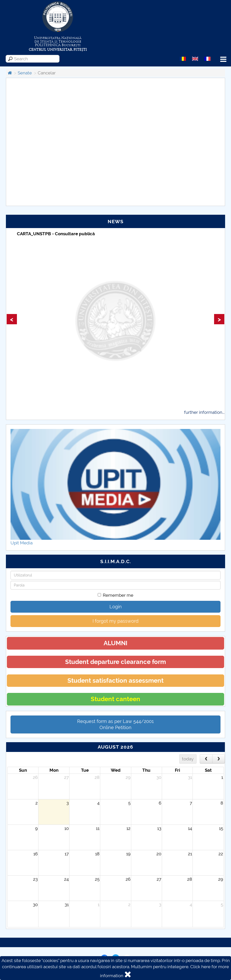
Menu (223, 59)
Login (116, 607)
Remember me (116, 595)
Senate (25, 73)
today (188, 759)
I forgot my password (116, 621)
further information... (204, 412)
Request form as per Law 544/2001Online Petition (116, 724)
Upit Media (22, 543)
